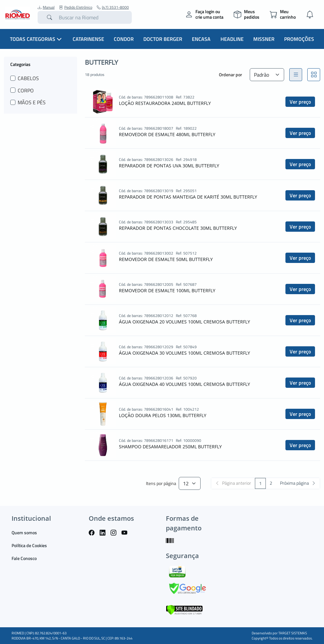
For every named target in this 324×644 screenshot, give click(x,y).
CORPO (26, 90)
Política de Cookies (29, 545)
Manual (46, 7)
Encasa (201, 39)
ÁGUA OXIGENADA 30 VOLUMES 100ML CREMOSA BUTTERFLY (184, 353)
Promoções (299, 39)
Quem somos (24, 532)
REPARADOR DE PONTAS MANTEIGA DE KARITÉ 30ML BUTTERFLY (188, 197)
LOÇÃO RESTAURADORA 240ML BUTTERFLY (165, 103)
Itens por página (161, 484)
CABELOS (28, 78)
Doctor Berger (163, 39)
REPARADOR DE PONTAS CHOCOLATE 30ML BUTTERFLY (178, 228)
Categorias (20, 64)
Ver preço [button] (300, 102)
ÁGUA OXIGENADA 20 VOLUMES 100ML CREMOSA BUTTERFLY (184, 322)
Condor (124, 39)
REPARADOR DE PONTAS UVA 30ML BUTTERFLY (169, 166)
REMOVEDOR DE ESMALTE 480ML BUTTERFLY (167, 134)
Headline (232, 39)
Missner (264, 39)
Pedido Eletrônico (76, 7)
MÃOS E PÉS (32, 102)
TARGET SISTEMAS (293, 633)
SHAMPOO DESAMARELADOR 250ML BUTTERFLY (170, 447)
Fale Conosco (24, 558)
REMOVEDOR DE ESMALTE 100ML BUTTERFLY (167, 290)
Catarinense (88, 39)
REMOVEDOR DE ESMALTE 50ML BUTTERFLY (166, 259)
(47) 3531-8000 (113, 7)
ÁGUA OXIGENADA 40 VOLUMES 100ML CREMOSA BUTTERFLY (184, 384)
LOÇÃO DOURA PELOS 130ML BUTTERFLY (163, 415)
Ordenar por (230, 75)
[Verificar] (184, 609)
